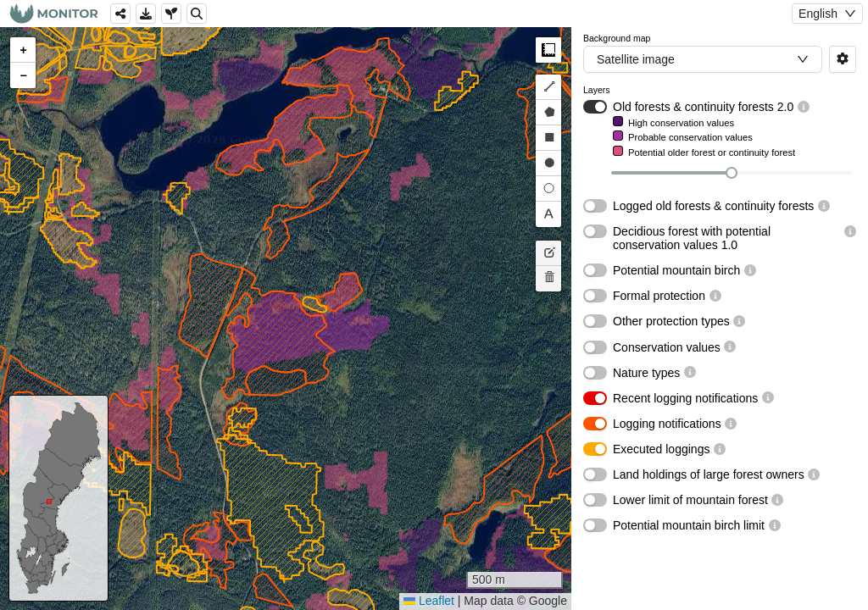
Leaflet (429, 601)
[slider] (732, 173)
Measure (548, 50)
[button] (23, 50)
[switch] (595, 107)
